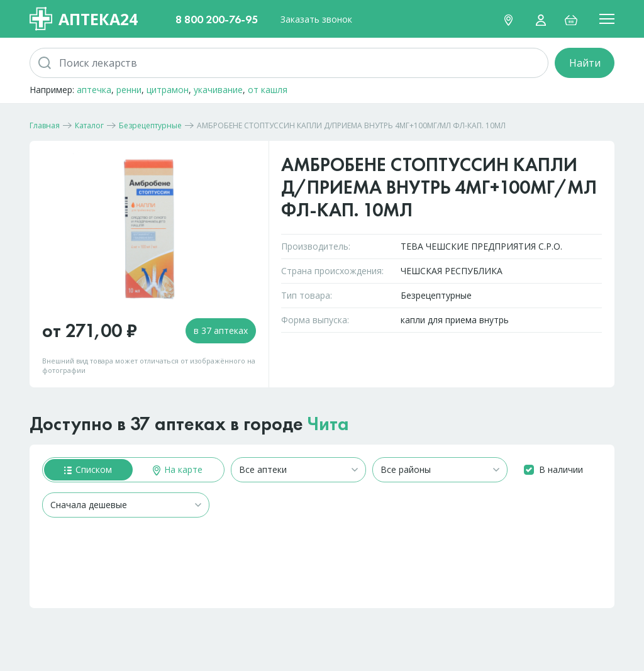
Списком (88, 469)
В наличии (561, 469)
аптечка (94, 90)
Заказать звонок (316, 19)
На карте (178, 469)
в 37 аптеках (221, 330)
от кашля (268, 90)
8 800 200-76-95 (217, 19)
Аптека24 (84, 19)
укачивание (218, 90)
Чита (328, 424)
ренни (129, 90)
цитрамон (168, 90)
